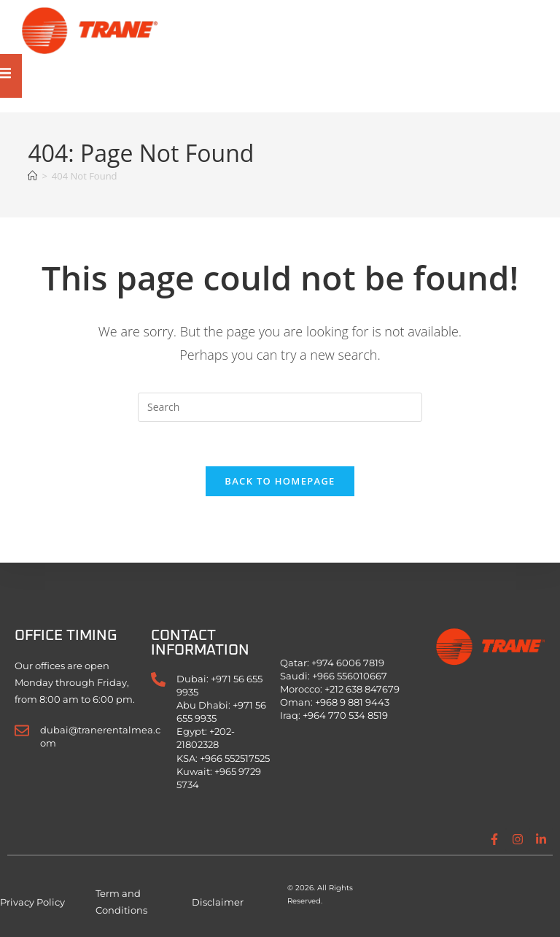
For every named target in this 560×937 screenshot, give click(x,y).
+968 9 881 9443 (352, 702)
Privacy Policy (32, 902)
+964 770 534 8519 (345, 715)
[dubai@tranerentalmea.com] (22, 730)
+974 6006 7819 (348, 663)
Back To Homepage (280, 481)
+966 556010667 (350, 676)
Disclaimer (218, 902)
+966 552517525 (235, 758)
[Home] (32, 176)
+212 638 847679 (362, 689)
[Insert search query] (280, 407)
